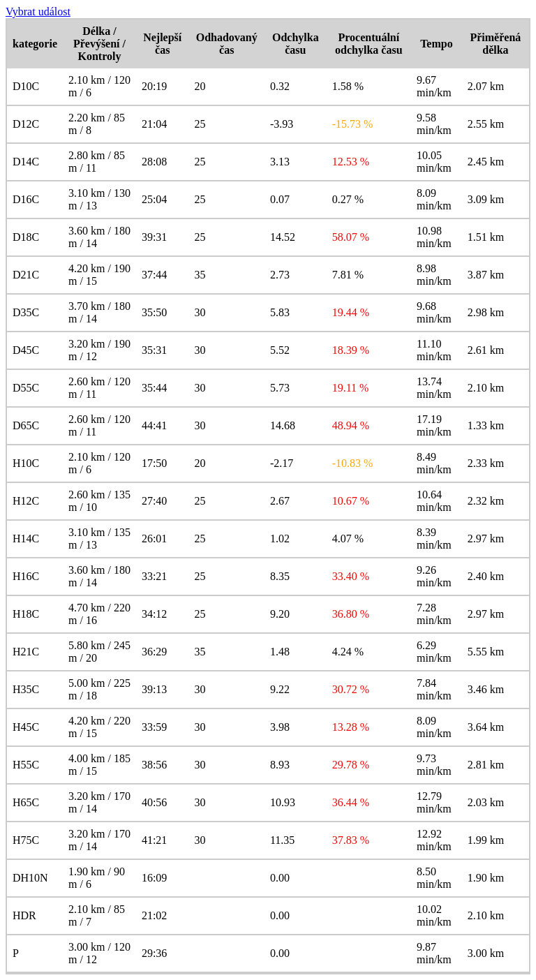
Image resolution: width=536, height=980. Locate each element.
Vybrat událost (38, 12)
